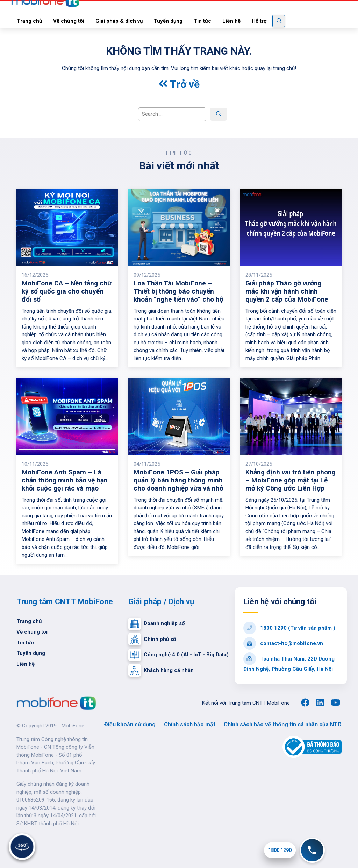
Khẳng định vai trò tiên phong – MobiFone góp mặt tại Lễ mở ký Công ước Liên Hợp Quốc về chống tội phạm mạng (291, 488)
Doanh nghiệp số (156, 624)
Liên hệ (26, 664)
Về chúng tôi (32, 632)
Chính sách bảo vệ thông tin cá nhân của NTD (283, 724)
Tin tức (25, 643)
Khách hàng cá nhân (161, 670)
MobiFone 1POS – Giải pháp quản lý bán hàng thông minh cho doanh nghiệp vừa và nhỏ (178, 480)
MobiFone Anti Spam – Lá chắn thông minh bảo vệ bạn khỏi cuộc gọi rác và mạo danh (65, 484)
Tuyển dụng (31, 653)
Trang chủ (29, 621)
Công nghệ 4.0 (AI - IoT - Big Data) (178, 655)
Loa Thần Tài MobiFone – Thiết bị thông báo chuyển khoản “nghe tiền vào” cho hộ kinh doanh (178, 295)
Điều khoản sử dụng (130, 724)
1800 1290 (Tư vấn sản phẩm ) (289, 628)
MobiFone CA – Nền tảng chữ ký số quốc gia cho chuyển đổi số (67, 291)
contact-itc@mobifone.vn (283, 643)
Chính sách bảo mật (190, 724)
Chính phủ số (152, 639)
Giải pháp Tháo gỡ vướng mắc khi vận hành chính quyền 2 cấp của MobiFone (287, 291)
